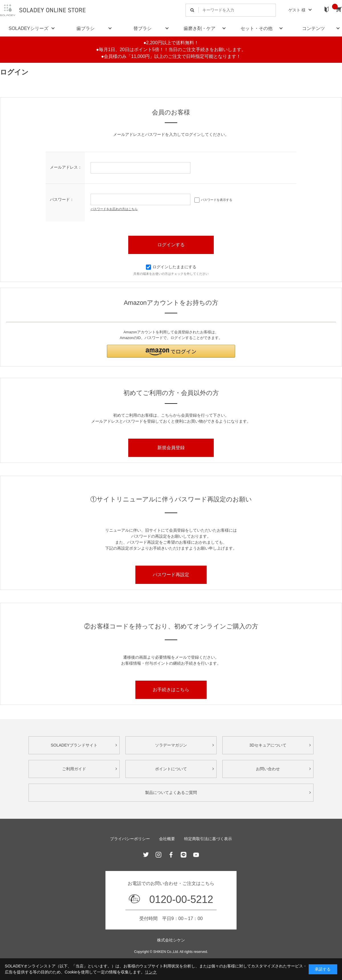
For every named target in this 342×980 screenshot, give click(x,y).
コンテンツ (313, 28)
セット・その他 (256, 28)
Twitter (146, 855)
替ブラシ (142, 28)
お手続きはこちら (171, 690)
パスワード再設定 (171, 575)
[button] (171, 351)
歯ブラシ (85, 28)
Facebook (171, 855)
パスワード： (62, 199)
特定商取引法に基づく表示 (208, 839)
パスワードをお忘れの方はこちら (114, 209)
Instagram (158, 855)
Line (184, 855)
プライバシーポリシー (130, 839)
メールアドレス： (66, 167)
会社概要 (167, 839)
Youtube (196, 855)
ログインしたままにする (171, 267)
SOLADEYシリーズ (28, 28)
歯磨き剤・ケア (199, 28)
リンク (151, 972)
